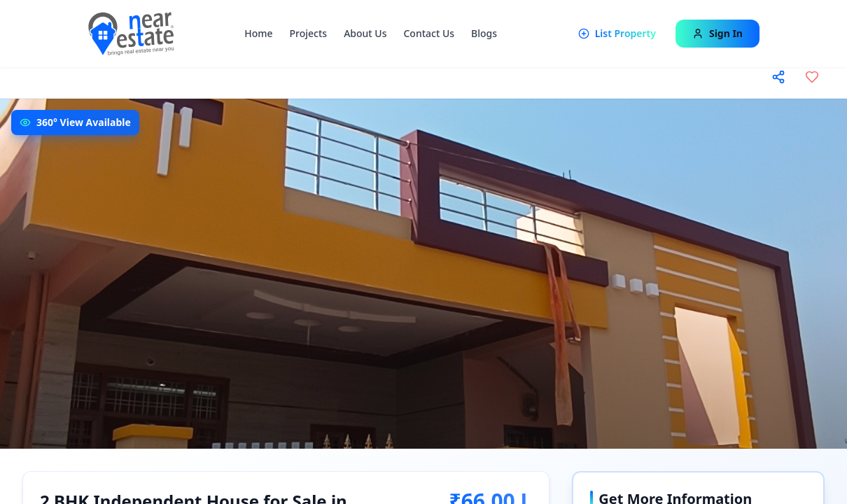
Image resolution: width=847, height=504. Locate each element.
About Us (365, 33)
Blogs (484, 33)
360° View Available (84, 122)
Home (258, 33)
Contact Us (429, 33)
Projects (309, 33)
